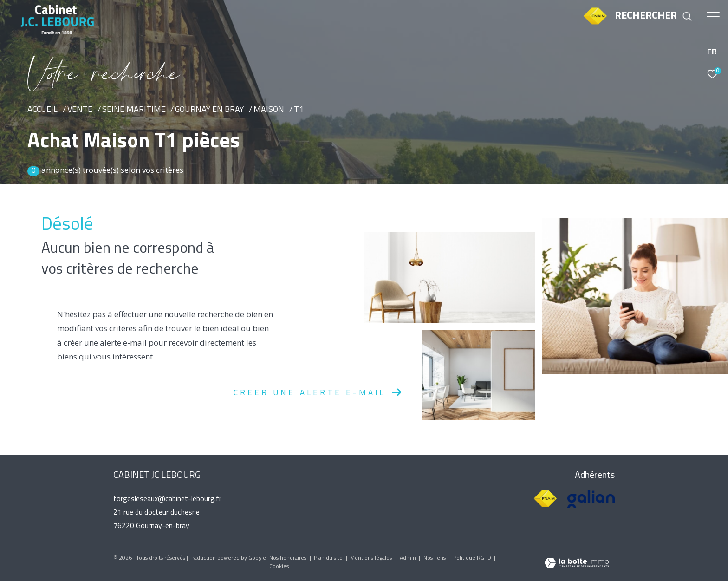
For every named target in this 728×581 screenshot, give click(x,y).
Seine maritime (134, 110)
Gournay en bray (209, 110)
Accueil (42, 110)
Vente (80, 110)
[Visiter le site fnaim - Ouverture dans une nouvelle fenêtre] (545, 499)
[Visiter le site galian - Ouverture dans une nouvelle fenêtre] (591, 499)
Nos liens (435, 558)
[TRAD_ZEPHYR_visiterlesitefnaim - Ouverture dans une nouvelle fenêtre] (595, 24)
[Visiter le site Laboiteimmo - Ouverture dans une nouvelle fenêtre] (577, 564)
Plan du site (329, 558)
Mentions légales (372, 558)
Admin (409, 558)
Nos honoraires (289, 558)
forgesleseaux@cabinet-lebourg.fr (167, 499)
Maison (269, 110)
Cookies (279, 567)
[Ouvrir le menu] (713, 16)
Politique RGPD (472, 558)
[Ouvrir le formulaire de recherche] (653, 16)
